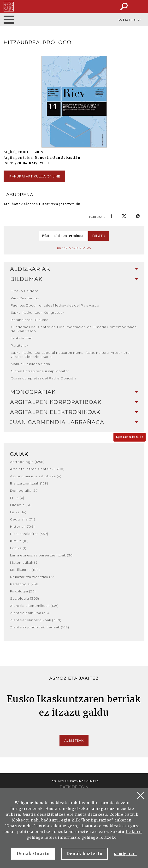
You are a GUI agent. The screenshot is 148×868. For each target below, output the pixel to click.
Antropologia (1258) (27, 462)
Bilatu (99, 236)
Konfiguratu (125, 854)
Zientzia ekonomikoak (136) (34, 606)
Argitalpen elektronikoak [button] (74, 412)
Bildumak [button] (74, 279)
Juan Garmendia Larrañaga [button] (74, 422)
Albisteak (74, 740)
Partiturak (20, 345)
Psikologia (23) (23, 591)
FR (133, 20)
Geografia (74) (23, 519)
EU (120, 20)
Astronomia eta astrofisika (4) (36, 476)
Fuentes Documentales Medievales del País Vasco (55, 305)
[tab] (74, 269)
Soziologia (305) (25, 598)
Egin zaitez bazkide (130, 437)
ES (127, 20)
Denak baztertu (85, 854)
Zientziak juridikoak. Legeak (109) (40, 627)
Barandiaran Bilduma (30, 320)
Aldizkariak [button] (74, 269)
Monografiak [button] (74, 392)
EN (139, 20)
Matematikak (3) (24, 562)
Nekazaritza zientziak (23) (33, 577)
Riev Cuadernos (25, 298)
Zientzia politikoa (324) (30, 613)
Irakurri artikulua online (34, 176)
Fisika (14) (18, 512)
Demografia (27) (24, 490)
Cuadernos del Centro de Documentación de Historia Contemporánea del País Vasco (74, 329)
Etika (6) (17, 498)
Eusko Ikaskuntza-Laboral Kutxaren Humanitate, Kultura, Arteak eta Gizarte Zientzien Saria (70, 355)
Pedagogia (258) (25, 584)
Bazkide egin (74, 787)
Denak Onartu (33, 854)
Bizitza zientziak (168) (29, 483)
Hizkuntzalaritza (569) (29, 534)
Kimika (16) (19, 541)
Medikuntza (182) (25, 570)
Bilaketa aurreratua (74, 248)
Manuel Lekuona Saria (30, 364)
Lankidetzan (22, 338)
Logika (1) (18, 548)
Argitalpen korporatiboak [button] (74, 402)
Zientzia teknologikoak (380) (36, 620)
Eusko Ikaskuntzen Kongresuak (38, 313)
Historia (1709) (22, 526)
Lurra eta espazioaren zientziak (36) (42, 555)
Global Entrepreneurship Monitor (40, 371)
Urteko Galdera (25, 291)
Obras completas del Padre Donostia (44, 378)
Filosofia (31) (21, 505)
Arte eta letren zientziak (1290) (37, 469)
